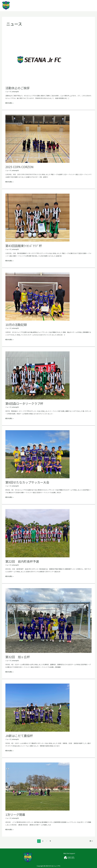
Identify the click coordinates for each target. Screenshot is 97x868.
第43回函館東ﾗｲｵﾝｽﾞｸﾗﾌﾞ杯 (24, 246)
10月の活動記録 (16, 325)
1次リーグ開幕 (15, 815)
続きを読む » (9, 103)
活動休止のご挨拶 (17, 88)
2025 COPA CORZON (19, 167)
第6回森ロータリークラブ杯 (24, 403)
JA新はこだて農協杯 (19, 736)
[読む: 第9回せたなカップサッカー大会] (37, 454)
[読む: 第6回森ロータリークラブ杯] (37, 375)
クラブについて (63, 6)
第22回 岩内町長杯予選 (22, 561)
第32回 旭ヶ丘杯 (18, 657)
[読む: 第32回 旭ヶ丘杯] (49, 620)
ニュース (8, 92)
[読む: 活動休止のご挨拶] (37, 60)
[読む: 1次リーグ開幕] (37, 786)
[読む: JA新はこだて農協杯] (37, 707)
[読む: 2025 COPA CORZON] (37, 139)
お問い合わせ (88, 6)
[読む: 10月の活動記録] (37, 296)
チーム (76, 6)
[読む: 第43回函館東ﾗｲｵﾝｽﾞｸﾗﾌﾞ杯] (37, 217)
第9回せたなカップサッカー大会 (27, 482)
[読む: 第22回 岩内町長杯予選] (37, 533)
